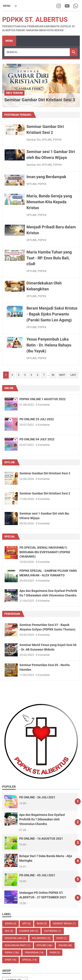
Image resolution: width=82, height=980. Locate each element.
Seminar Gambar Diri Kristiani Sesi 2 (45, 493)
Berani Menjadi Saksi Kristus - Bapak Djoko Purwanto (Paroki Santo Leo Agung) (52, 314)
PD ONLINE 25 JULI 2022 (37, 419)
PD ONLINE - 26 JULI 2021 (37, 797)
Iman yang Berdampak (46, 177)
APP (26, 924)
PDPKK (58, 140)
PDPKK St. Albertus (35, 20)
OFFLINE (47, 140)
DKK (9, 931)
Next (62, 375)
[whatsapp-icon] (76, 6)
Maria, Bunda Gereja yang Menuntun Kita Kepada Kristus (49, 202)
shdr (10, 960)
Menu (9, 41)
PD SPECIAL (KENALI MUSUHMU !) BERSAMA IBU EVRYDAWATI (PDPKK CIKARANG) (45, 552)
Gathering (53, 931)
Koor (62, 938)
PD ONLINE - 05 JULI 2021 (37, 875)
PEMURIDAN (12, 614)
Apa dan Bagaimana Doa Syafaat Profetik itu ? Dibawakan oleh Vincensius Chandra (42, 819)
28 (53, 375)
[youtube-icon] (67, 6)
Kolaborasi (41, 938)
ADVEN (10, 924)
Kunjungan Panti (18, 945)
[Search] (37, 52)
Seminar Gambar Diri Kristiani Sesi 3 (40, 100)
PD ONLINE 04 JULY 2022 (37, 439)
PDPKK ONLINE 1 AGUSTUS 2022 (43, 399)
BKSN (42, 924)
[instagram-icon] (59, 6)
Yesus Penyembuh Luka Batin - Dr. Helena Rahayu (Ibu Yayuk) (49, 345)
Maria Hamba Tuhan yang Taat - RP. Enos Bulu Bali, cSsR (49, 258)
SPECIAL (10, 537)
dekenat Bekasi (64, 924)
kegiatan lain (15, 938)
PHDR (55, 953)
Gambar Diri (34, 140)
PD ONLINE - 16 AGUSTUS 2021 (41, 839)
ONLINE (9, 388)
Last (73, 375)
